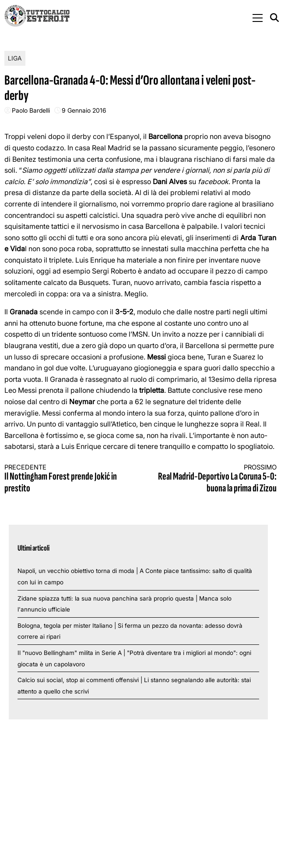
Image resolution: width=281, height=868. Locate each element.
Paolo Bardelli (31, 110)
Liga (15, 58)
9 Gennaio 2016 (84, 110)
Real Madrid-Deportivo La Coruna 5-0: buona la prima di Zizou (215, 479)
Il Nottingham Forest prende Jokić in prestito (66, 479)
